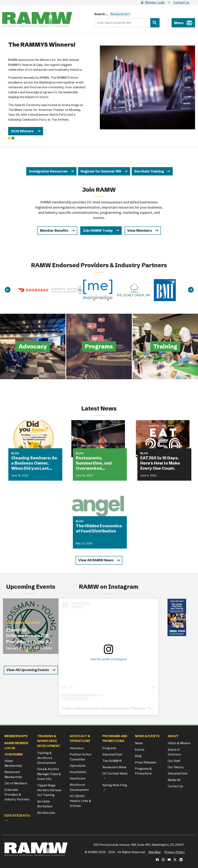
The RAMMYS (112, 761)
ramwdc (141, 708)
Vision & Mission (179, 743)
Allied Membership (13, 763)
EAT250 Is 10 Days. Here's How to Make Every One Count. (160, 463)
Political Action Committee (81, 757)
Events (140, 750)
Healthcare (78, 778)
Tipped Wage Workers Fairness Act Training (49, 790)
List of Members (16, 783)
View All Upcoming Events (28, 670)
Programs (109, 748)
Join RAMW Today (98, 231)
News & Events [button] (147, 736)
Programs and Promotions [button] (115, 738)
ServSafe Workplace (45, 804)
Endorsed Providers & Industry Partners (17, 795)
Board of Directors (174, 752)
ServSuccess (46, 813)
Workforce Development (79, 787)
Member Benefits (54, 231)
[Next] (191, 290)
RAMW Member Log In (16, 745)
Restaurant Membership (13, 774)
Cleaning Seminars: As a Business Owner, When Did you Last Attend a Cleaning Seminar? (34, 463)
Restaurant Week (114, 767)
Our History (176, 767)
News (139, 743)
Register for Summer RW (101, 171)
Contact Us (181, 2)
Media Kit (174, 780)
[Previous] (8, 290)
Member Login (153, 2)
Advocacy (77, 748)
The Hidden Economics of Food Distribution (99, 528)
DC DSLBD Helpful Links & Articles (80, 801)
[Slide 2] (31, 651)
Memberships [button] (16, 736)
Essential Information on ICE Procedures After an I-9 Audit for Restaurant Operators (29, 636)
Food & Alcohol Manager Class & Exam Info (49, 774)
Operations (78, 766)
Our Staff (174, 761)
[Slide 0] (9, 138)
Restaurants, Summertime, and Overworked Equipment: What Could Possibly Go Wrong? (99, 463)
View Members (140, 231)
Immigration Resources (48, 171)
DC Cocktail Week (115, 773)
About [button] (173, 736)
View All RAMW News (96, 560)
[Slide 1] (13, 138)
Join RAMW (14, 754)
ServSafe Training (149, 171)
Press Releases (146, 762)
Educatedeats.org (20, 815)
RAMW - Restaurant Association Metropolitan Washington (96, 708)
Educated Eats (112, 754)
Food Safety (78, 772)
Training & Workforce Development (47, 758)
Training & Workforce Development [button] (49, 741)
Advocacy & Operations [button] (80, 738)
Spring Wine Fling (115, 785)
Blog (138, 756)
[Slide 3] (34, 651)
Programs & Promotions (143, 771)
